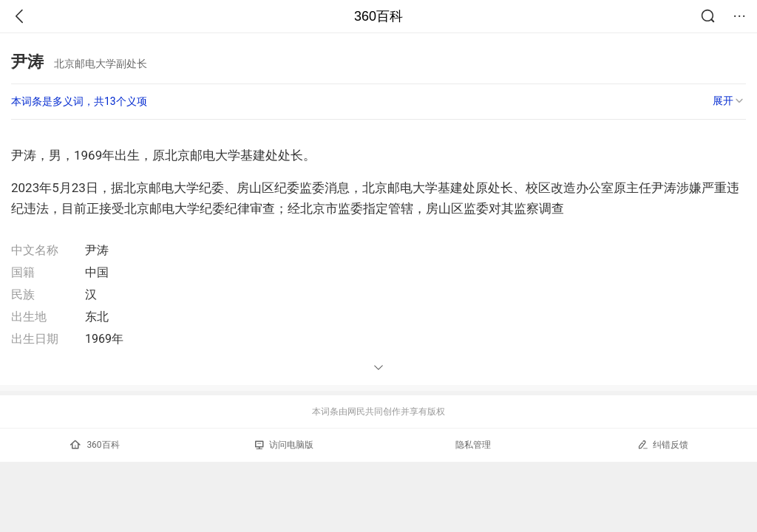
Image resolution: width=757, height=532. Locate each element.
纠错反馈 (663, 444)
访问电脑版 (284, 445)
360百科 (378, 16)
